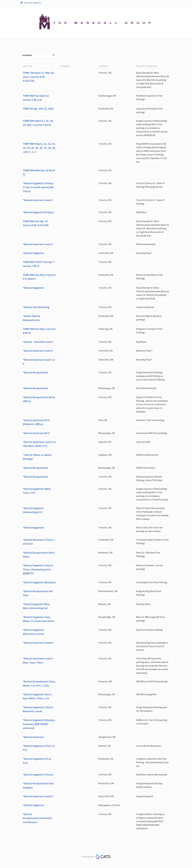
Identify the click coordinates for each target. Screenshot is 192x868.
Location (38, 55)
